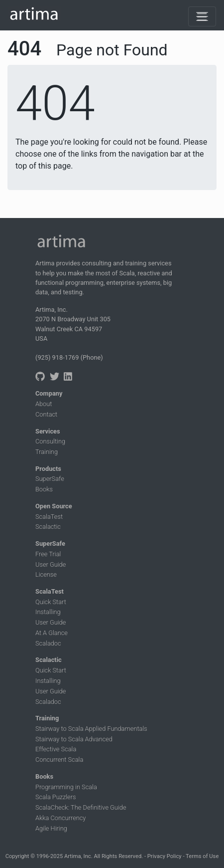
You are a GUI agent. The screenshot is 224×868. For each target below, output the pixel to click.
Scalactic (48, 527)
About (44, 404)
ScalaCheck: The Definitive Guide (81, 807)
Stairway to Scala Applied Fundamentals (91, 729)
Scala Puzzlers (56, 797)
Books (44, 489)
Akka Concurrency (60, 818)
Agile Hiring (51, 828)
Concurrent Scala (59, 759)
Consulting (50, 441)
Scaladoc (48, 643)
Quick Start (51, 602)
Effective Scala (56, 749)
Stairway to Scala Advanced (74, 739)
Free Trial (48, 554)
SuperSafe (50, 479)
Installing (48, 612)
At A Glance (52, 633)
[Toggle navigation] (202, 16)
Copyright (17, 856)
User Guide (51, 564)
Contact (46, 414)
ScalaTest (49, 517)
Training (47, 452)
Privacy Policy (165, 856)
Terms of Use (202, 856)
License (46, 574)
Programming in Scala (66, 787)
